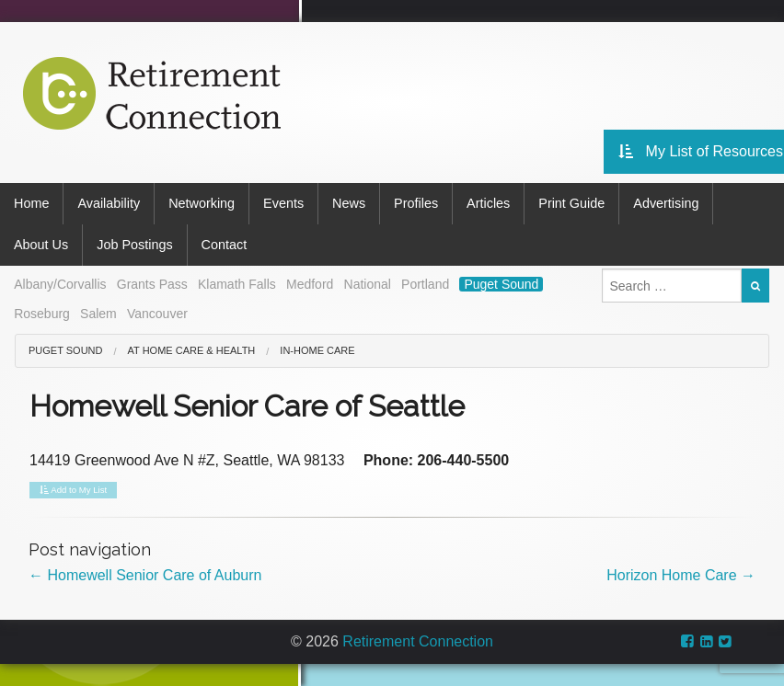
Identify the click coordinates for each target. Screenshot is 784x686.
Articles (488, 203)
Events (283, 203)
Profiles (416, 203)
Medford (310, 284)
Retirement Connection (418, 641)
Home (31, 203)
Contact (225, 245)
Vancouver (157, 314)
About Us (41, 245)
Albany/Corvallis (60, 284)
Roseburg (42, 314)
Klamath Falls (237, 284)
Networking (202, 203)
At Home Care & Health (192, 350)
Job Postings (134, 245)
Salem (98, 314)
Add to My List (73, 490)
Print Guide (571, 203)
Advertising (666, 203)
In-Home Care (317, 350)
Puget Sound (501, 284)
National (368, 284)
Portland (425, 284)
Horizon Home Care (681, 575)
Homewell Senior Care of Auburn (145, 575)
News (349, 203)
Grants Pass (152, 284)
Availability (109, 203)
